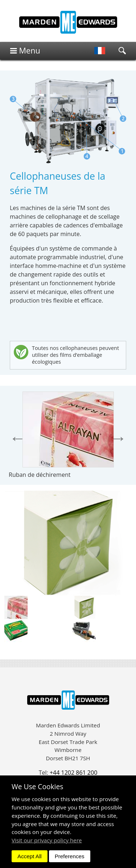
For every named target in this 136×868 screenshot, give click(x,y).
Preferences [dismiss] (70, 856)
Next (118, 438)
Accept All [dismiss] (30, 856)
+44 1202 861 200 (73, 773)
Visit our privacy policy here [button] (47, 840)
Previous (18, 438)
